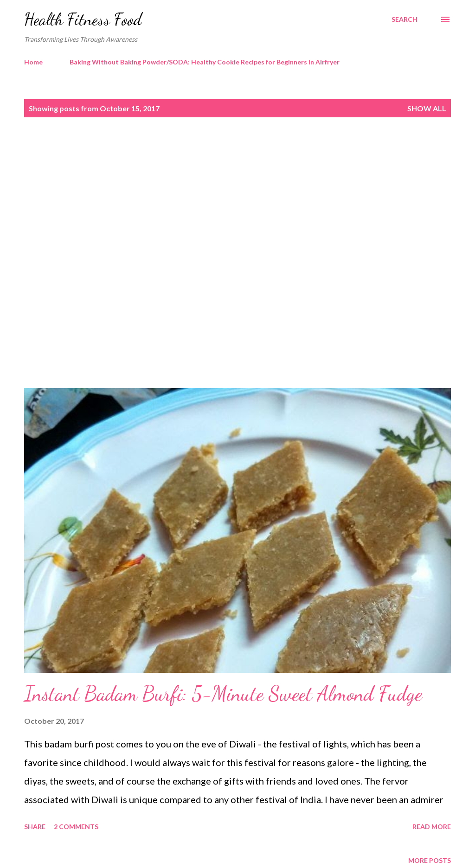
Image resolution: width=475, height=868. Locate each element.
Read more (432, 827)
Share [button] (35, 827)
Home (33, 62)
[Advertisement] (237, 193)
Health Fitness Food (83, 19)
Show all (427, 108)
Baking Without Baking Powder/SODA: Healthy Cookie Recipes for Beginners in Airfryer (205, 62)
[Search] (404, 19)
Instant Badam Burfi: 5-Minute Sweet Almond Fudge (223, 694)
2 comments (76, 827)
